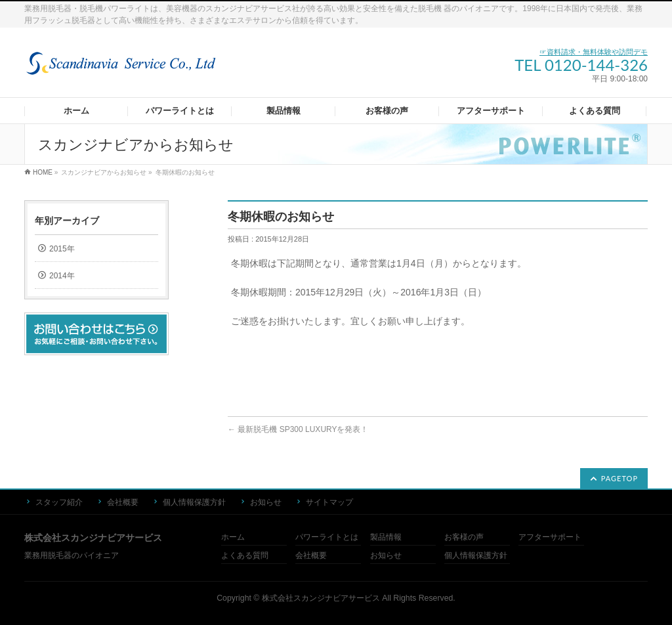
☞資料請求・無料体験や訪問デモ (594, 52)
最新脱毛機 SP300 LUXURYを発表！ (298, 429)
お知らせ (266, 502)
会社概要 (123, 502)
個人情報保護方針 (194, 502)
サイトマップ (329, 502)
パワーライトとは (327, 537)
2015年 (62, 249)
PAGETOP (619, 478)
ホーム (233, 537)
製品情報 (386, 537)
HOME (43, 172)
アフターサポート (550, 537)
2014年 (62, 276)
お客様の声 (464, 537)
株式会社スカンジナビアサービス (321, 598)
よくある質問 (245, 556)
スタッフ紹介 (59, 502)
